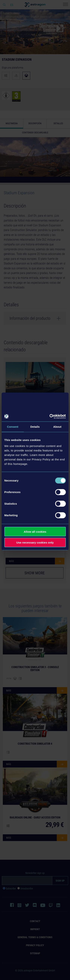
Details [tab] (35, 427)
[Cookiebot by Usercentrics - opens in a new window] (50, 416)
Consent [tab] (13, 427)
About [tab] (57, 427)
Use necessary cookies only (35, 542)
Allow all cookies (35, 531)
